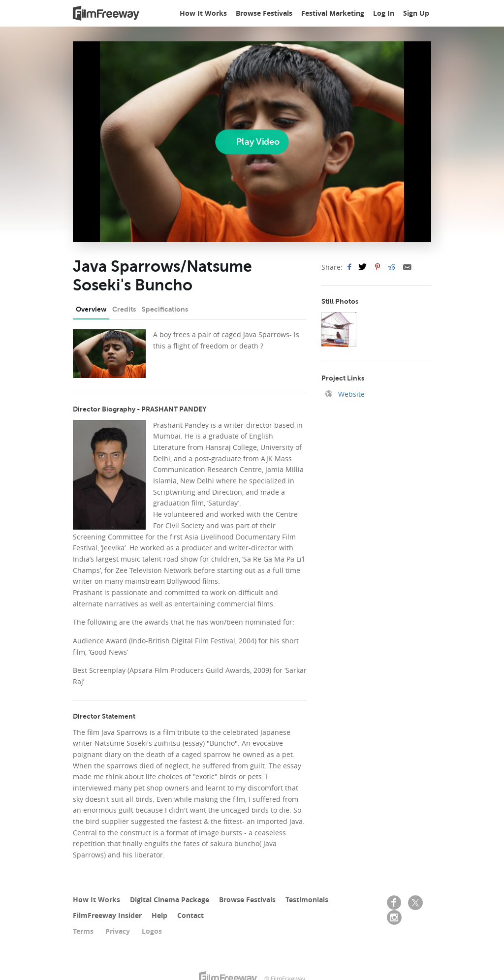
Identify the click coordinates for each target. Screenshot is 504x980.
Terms (83, 931)
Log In (384, 13)
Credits (124, 309)
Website (350, 394)
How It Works (203, 13)
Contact (190, 915)
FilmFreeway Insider (107, 915)
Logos (152, 931)
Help (159, 915)
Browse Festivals (264, 13)
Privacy (118, 931)
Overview (91, 309)
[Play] (252, 142)
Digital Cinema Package (170, 900)
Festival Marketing (333, 13)
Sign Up (416, 13)
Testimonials (307, 900)
